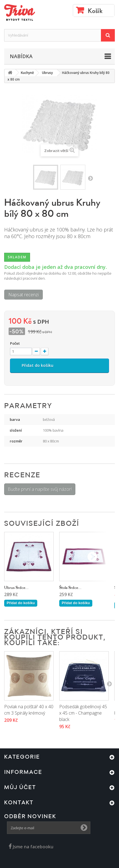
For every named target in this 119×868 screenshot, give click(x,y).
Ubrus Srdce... (16, 588)
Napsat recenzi (23, 295)
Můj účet (20, 787)
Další (90, 178)
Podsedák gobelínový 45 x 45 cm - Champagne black (83, 713)
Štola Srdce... (70, 588)
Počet (15, 343)
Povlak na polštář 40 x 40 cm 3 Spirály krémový (29, 710)
